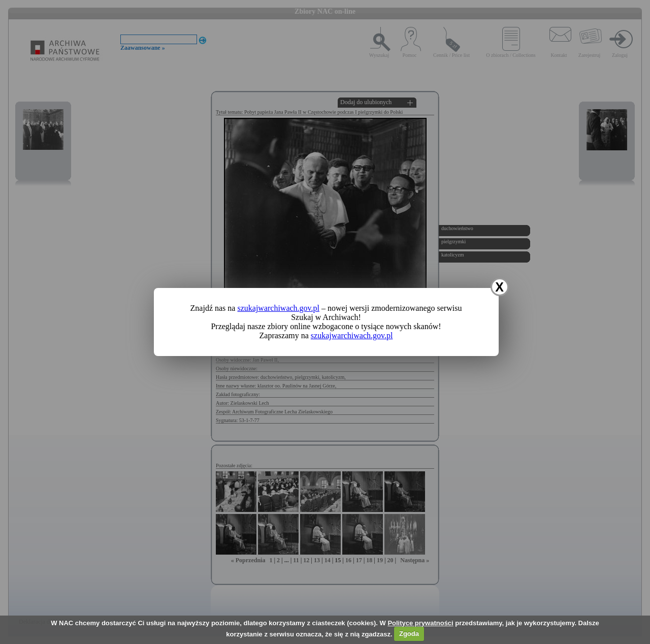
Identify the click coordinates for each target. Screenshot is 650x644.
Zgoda (409, 634)
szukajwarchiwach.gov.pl (278, 308)
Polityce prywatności (420, 623)
